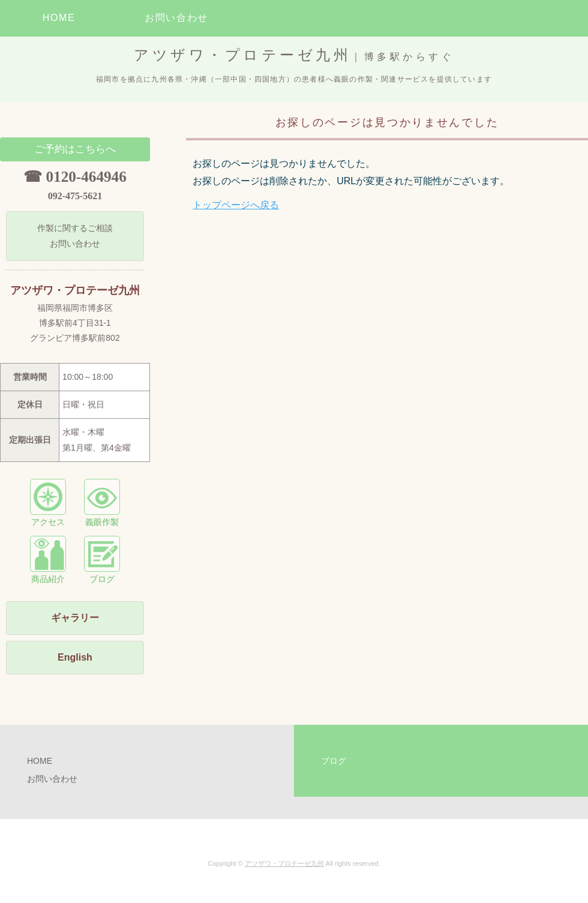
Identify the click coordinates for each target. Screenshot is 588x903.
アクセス (48, 503)
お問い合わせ (176, 18)
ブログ (102, 560)
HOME (59, 18)
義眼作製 (102, 503)
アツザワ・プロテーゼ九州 (284, 863)
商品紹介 (48, 560)
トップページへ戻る (236, 205)
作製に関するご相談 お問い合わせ (75, 235)
